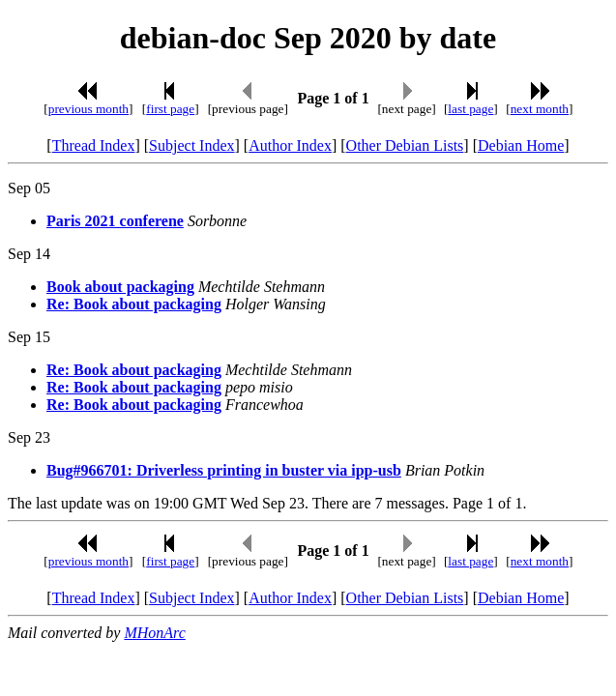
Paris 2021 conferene (115, 221)
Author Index (290, 145)
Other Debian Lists (405, 145)
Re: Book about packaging (134, 304)
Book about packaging (120, 287)
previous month (88, 109)
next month (540, 109)
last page (470, 109)
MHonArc (154, 633)
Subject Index (191, 145)
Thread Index (94, 145)
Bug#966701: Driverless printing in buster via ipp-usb (224, 470)
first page (170, 109)
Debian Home (521, 145)
